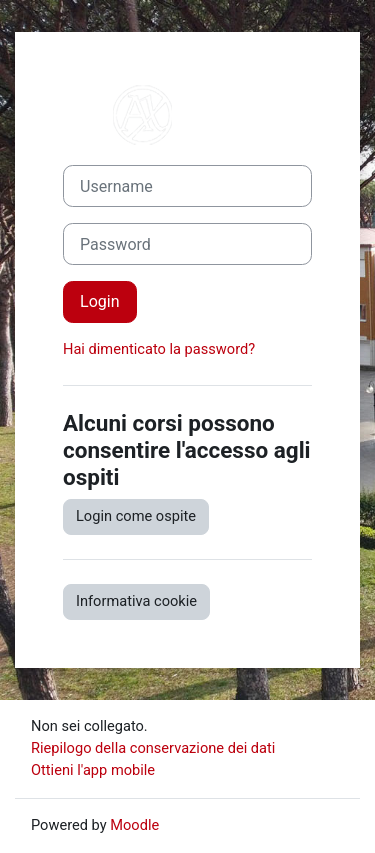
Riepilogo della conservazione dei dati (153, 748)
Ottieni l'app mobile (93, 770)
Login (100, 301)
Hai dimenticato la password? (159, 349)
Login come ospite (136, 516)
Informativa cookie (136, 601)
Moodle (134, 825)
